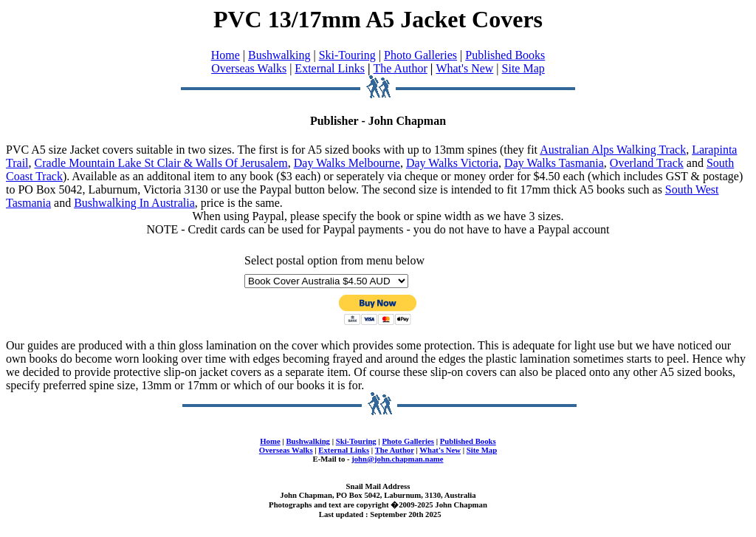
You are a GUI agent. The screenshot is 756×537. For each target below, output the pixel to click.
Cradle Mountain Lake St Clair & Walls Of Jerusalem (161, 163)
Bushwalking (279, 55)
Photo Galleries (420, 55)
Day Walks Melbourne (347, 163)
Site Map (523, 68)
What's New (464, 68)
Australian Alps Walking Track (613, 150)
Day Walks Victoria (452, 163)
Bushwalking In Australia (134, 203)
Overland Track (647, 163)
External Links (330, 68)
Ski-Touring (347, 55)
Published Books (505, 55)
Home (226, 55)
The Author (401, 68)
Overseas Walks (249, 68)
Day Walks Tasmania (554, 163)
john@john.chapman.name (397, 459)
